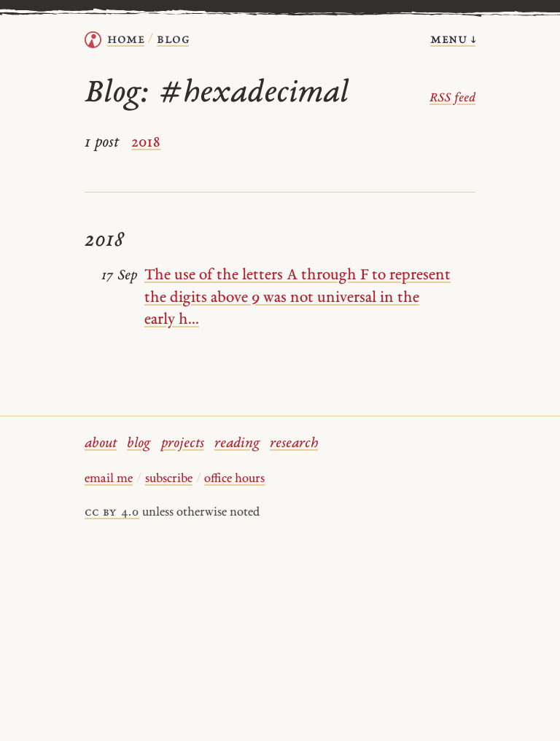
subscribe (169, 479)
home (126, 40)
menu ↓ (453, 40)
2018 (146, 143)
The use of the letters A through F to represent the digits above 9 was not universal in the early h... (297, 297)
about (101, 444)
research (294, 444)
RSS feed (452, 98)
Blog (173, 40)
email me (109, 479)
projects (183, 444)
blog (139, 444)
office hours (234, 479)
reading (237, 444)
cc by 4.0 (112, 513)
